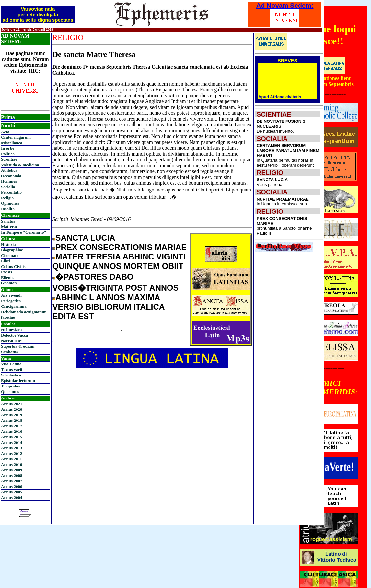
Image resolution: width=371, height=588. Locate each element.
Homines (9, 181)
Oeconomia (11, 176)
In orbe (8, 148)
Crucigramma (14, 306)
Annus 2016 (12, 431)
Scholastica (11, 375)
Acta (5, 132)
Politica (8, 154)
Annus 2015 (12, 437)
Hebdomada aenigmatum (24, 312)
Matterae (9, 227)
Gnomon (9, 283)
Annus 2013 (12, 448)
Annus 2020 (12, 409)
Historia (8, 244)
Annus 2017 (12, 426)
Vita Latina (11, 364)
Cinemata (10, 255)
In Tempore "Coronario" (24, 232)
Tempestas (10, 386)
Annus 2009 (12, 470)
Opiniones (10, 203)
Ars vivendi (11, 295)
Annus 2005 (12, 492)
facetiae (8, 317)
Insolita (8, 209)
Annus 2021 (12, 404)
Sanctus (8, 221)
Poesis (6, 272)
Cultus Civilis (13, 266)
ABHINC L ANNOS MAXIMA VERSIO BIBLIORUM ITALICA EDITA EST (109, 307)
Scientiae (9, 159)
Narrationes (12, 341)
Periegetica (11, 301)
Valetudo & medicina (20, 165)
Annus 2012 (12, 453)
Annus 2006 (12, 486)
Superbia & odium (18, 346)
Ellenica (8, 277)
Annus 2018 (12, 420)
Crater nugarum (16, 137)
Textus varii (12, 369)
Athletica (9, 170)
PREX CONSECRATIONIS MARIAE (121, 247)
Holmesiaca (11, 330)
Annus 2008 (12, 475)
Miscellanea (12, 143)
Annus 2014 (12, 442)
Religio (7, 198)
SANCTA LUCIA (85, 238)
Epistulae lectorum (18, 380)
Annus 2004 (12, 497)
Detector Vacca (14, 335)
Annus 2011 (12, 459)
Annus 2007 (12, 481)
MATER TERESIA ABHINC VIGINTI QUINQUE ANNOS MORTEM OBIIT (119, 261)
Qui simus (10, 392)
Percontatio (11, 192)
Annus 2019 (12, 415)
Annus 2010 (12, 464)
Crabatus (9, 352)
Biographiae (12, 250)
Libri (6, 261)
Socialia (8, 187)
